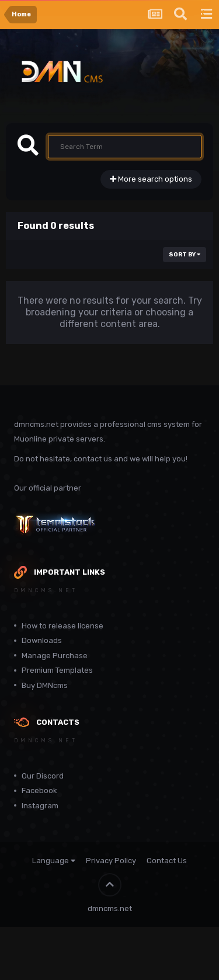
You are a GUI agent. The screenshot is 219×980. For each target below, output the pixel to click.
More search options (151, 179)
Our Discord (43, 776)
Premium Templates (57, 670)
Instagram (40, 806)
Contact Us (167, 861)
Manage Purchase (55, 656)
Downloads (42, 640)
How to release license (62, 626)
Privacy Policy (111, 861)
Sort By (185, 255)
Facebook (39, 790)
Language (54, 861)
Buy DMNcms (45, 685)
